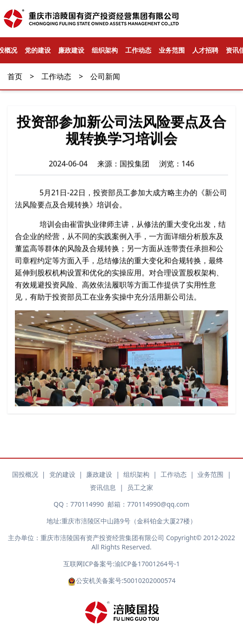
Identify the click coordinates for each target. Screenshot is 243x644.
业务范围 (172, 50)
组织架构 (105, 50)
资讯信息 (103, 487)
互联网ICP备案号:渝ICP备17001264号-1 (121, 564)
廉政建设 (71, 50)
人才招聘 (205, 50)
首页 (15, 76)
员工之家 (140, 487)
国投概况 (25, 474)
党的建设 (38, 50)
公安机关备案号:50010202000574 (121, 581)
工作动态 (138, 50)
